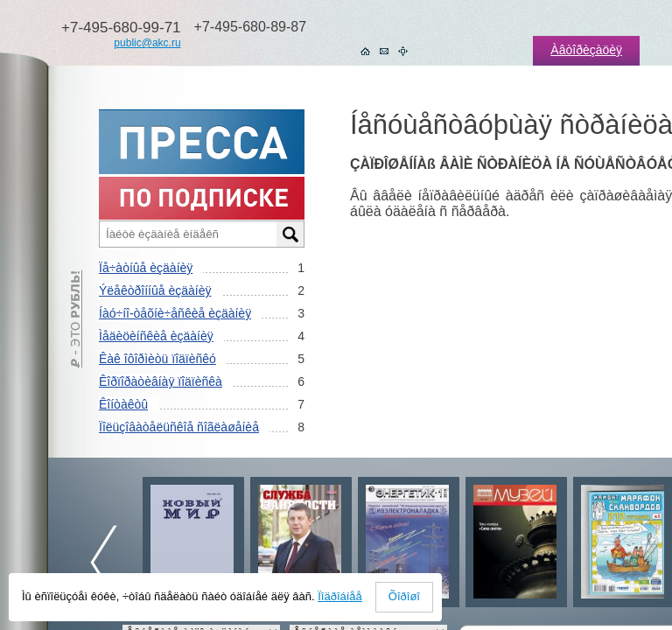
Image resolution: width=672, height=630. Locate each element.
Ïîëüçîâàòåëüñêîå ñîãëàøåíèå (179, 427)
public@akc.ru (147, 43)
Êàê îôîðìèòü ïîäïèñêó (157, 359)
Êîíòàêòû (123, 404)
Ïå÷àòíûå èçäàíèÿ (146, 268)
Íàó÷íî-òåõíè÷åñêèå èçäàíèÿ (175, 313)
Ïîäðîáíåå (340, 596)
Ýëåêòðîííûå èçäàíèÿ (155, 290)
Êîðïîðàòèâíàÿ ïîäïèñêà (161, 381)
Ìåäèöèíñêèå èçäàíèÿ (156, 336)
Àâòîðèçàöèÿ (586, 50)
